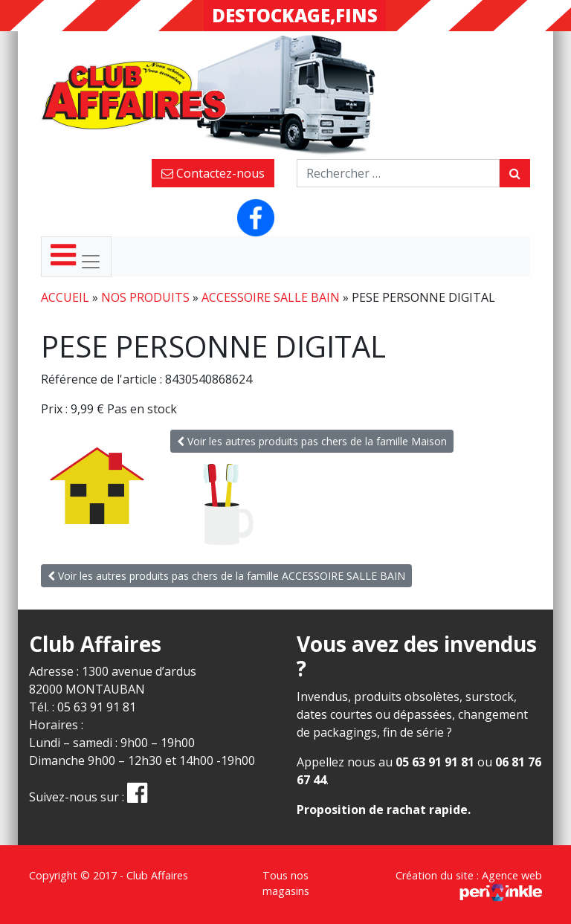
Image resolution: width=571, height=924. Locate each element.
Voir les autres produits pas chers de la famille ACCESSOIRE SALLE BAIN (226, 576)
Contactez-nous (213, 173)
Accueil (65, 297)
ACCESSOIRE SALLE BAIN (271, 297)
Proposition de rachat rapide (382, 810)
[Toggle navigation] (76, 256)
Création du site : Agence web (469, 883)
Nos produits (145, 297)
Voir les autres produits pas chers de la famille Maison (312, 441)
